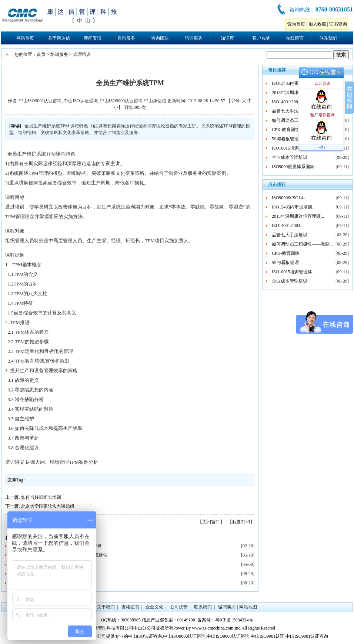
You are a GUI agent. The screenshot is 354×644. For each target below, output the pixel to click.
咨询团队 (160, 38)
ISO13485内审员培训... (294, 83)
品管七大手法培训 (290, 111)
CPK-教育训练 (286, 130)
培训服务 (194, 38)
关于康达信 (59, 38)
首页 (41, 54)
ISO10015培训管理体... (294, 148)
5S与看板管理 (285, 139)
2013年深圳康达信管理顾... (298, 216)
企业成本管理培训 (290, 157)
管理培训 (82, 54)
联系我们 (328, 38)
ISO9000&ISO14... (289, 198)
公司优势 (179, 607)
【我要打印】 (241, 522)
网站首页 (25, 38)
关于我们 (106, 607)
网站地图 (248, 607)
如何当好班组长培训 (41, 497)
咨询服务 (126, 38)
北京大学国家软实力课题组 (48, 506)
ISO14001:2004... (288, 102)
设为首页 (296, 24)
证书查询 (338, 24)
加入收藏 (317, 24)
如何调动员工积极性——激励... (302, 244)
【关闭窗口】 (211, 522)
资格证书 (130, 607)
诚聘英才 (227, 607)
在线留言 (295, 38)
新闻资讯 (93, 38)
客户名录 (261, 38)
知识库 (227, 38)
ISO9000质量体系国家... (295, 167)
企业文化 (154, 607)
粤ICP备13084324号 (234, 620)
